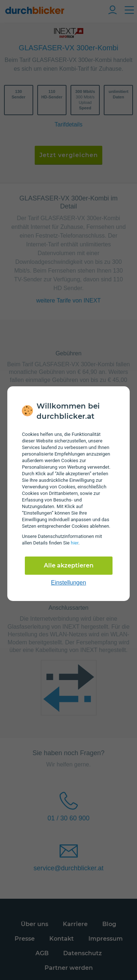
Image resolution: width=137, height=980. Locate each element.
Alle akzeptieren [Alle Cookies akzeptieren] (69, 565)
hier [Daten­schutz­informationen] (75, 543)
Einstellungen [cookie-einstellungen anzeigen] (68, 583)
